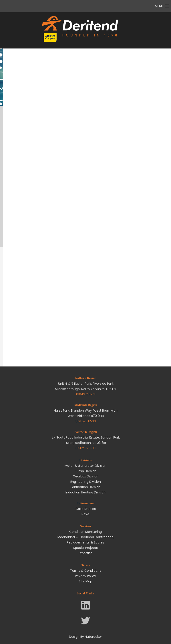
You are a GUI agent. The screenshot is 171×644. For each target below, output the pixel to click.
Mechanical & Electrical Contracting (85, 537)
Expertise (85, 553)
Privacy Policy (85, 576)
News (85, 514)
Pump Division (86, 471)
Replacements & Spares (85, 542)
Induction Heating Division (85, 492)
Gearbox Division (86, 476)
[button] (159, 6)
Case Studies (86, 509)
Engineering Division (86, 482)
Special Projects (85, 548)
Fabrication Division (85, 487)
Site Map (85, 581)
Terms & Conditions (86, 571)
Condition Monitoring (85, 532)
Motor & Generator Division (85, 466)
